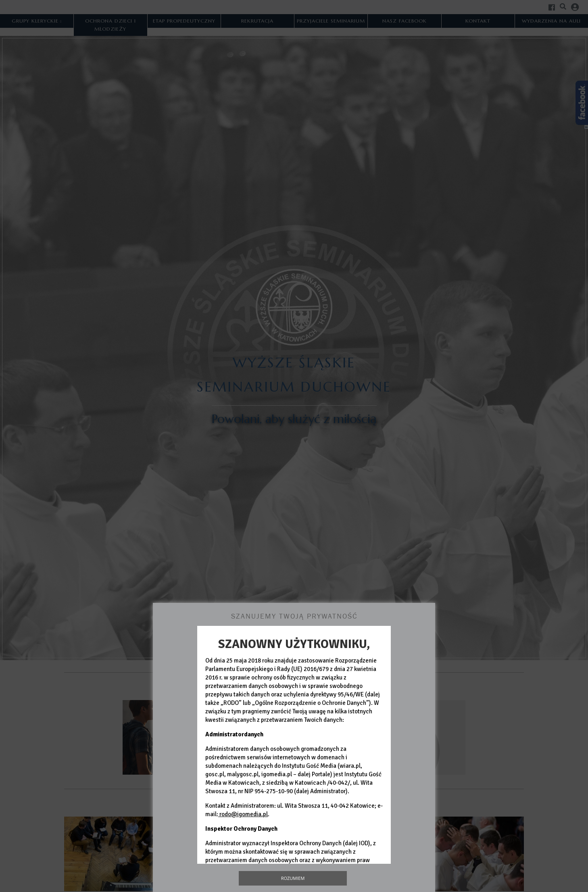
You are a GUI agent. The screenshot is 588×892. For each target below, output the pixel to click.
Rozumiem (293, 878)
